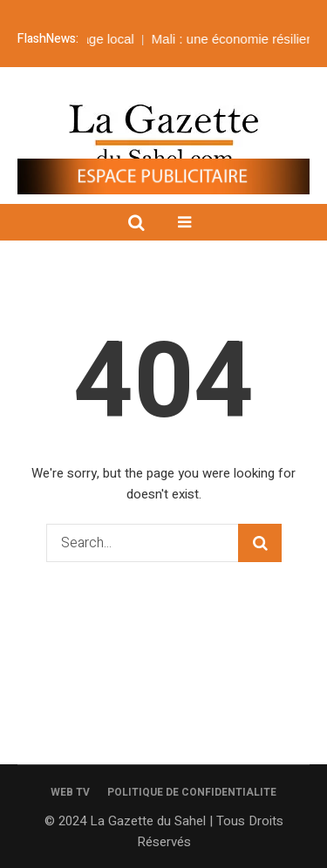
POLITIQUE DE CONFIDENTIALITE (192, 792)
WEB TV (70, 792)
